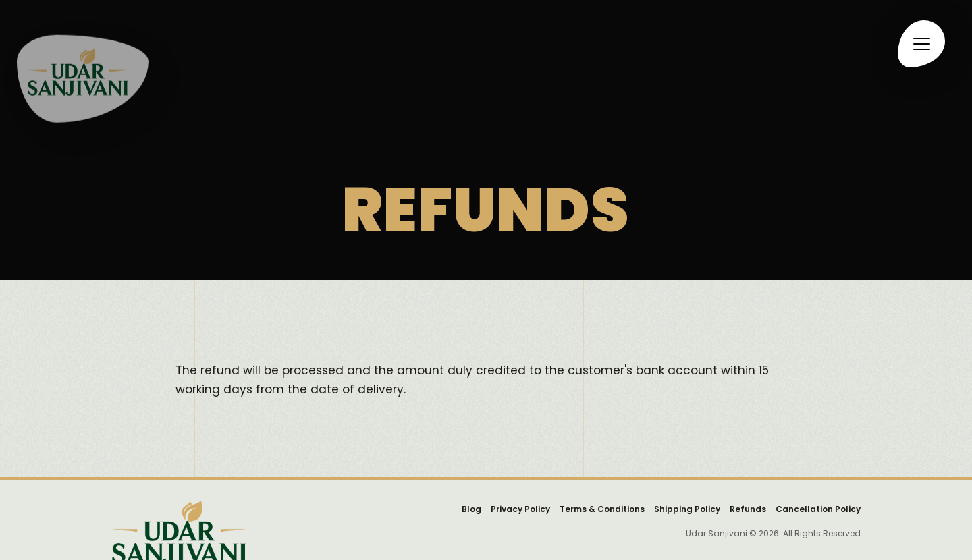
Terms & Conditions (602, 509)
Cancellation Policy (818, 509)
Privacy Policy (520, 509)
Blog (471, 509)
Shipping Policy (687, 509)
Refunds (748, 509)
